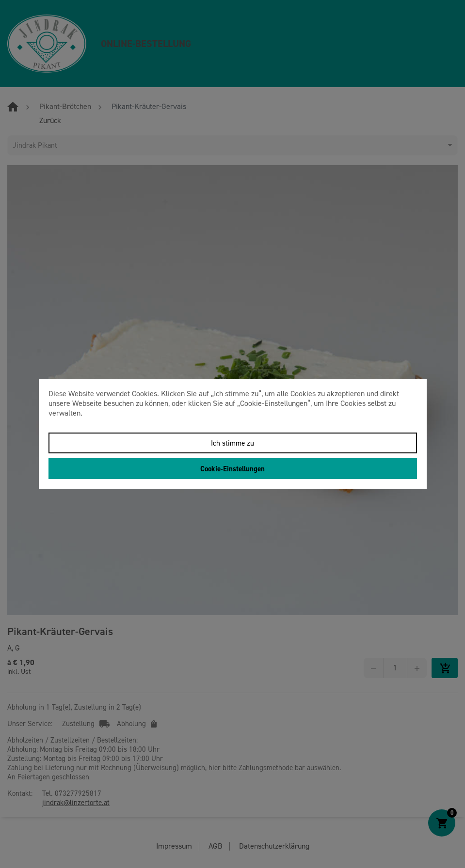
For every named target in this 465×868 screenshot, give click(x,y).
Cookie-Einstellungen (232, 469)
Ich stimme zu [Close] (232, 443)
